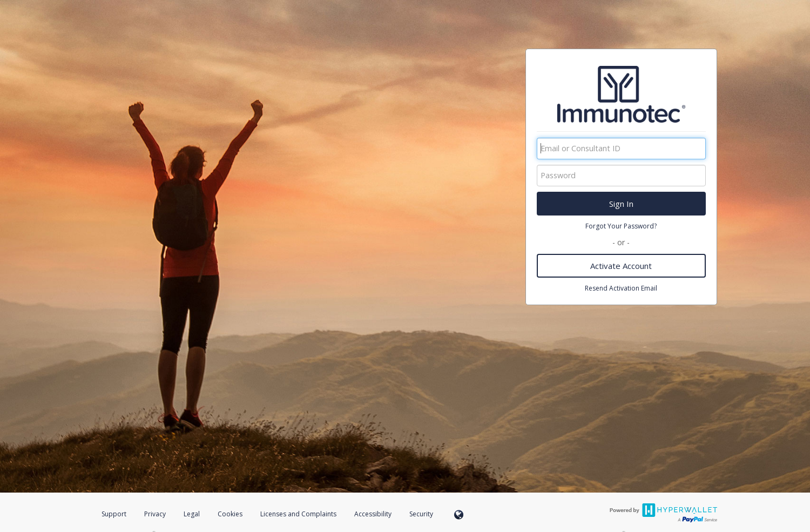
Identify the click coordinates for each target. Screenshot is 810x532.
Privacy (155, 514)
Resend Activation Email (621, 288)
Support (114, 514)
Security (421, 514)
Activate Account (621, 266)
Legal (192, 514)
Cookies (230, 514)
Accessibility (373, 514)
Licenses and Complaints (299, 514)
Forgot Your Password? (621, 226)
